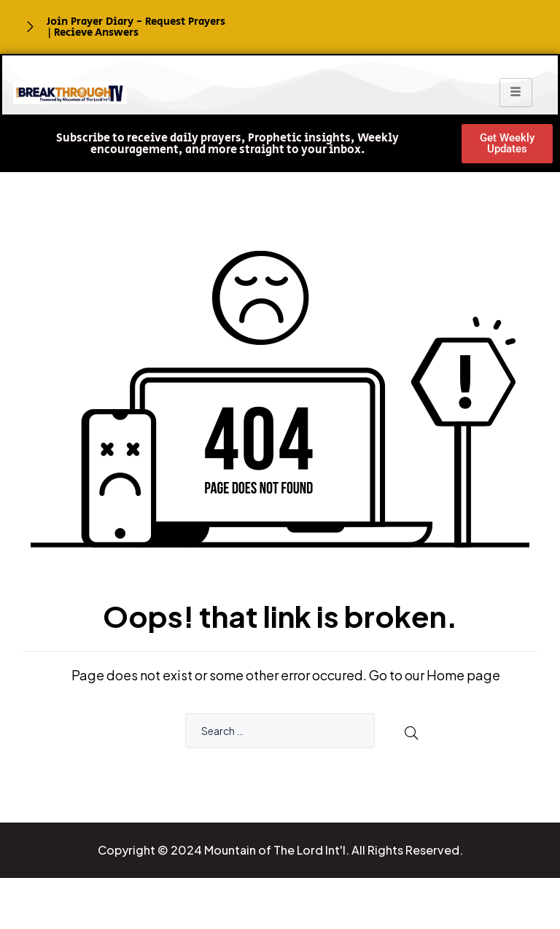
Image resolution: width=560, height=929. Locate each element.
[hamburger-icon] (516, 93)
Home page (463, 675)
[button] (227, 144)
